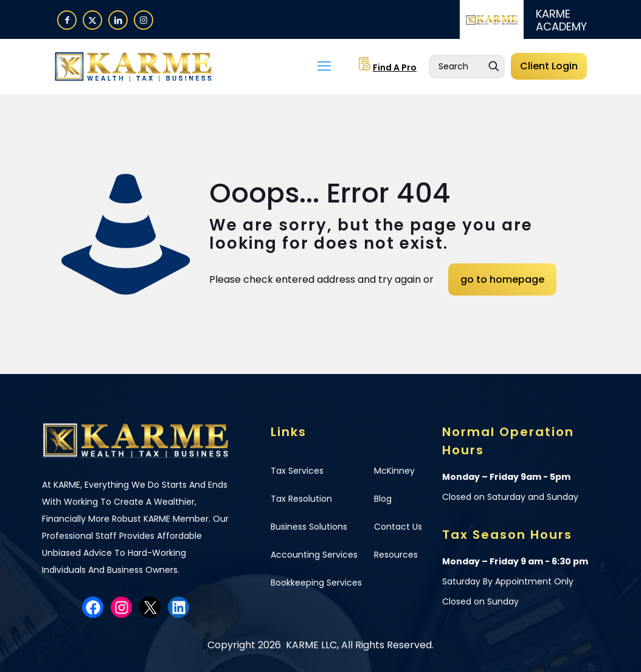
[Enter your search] (467, 67)
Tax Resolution (301, 499)
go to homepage (502, 279)
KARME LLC (310, 645)
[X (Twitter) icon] (92, 20)
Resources (396, 555)
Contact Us (398, 527)
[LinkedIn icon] (118, 20)
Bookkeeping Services (316, 583)
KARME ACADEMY (561, 20)
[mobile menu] (324, 66)
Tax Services (297, 471)
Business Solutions (309, 527)
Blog (383, 499)
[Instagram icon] (144, 20)
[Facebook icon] (67, 20)
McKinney (394, 471)
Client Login (549, 66)
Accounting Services (314, 555)
